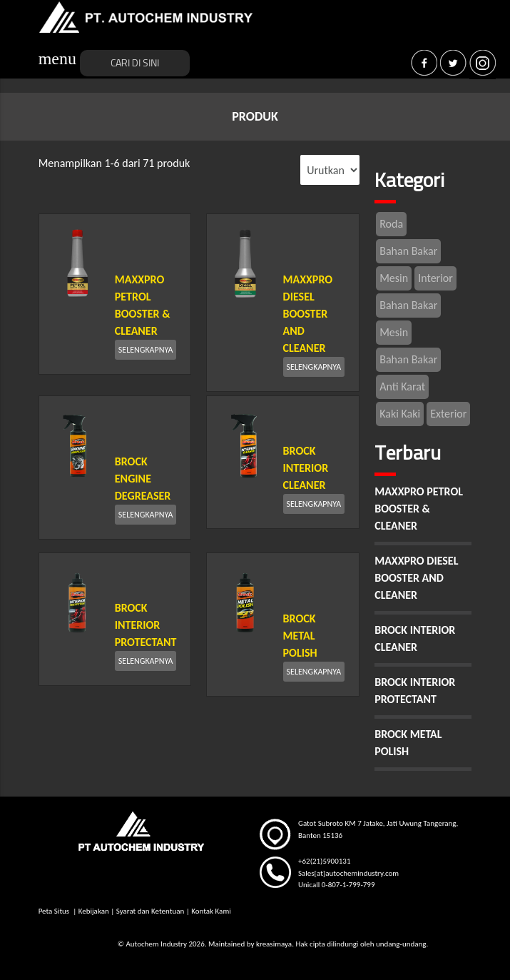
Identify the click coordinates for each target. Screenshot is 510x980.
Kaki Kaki (400, 414)
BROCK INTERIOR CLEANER (306, 468)
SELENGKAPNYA (146, 350)
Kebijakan (94, 911)
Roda (391, 224)
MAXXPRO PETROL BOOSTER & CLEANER (419, 509)
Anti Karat (402, 387)
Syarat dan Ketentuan (150, 911)
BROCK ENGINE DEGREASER (143, 479)
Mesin (394, 278)
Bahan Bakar (408, 251)
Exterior (448, 414)
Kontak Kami (211, 911)
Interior (435, 278)
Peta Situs (55, 911)
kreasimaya (274, 944)
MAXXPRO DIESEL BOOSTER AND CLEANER (308, 314)
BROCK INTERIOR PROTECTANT (146, 625)
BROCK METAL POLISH (300, 636)
